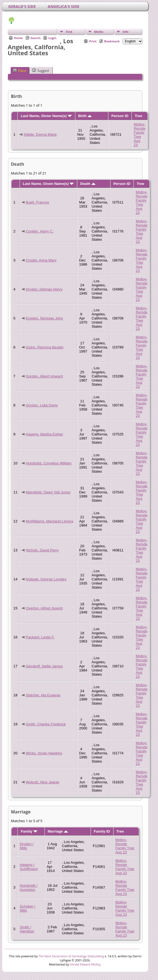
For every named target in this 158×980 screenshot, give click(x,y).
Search (36, 38)
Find (69, 32)
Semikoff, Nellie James (44, 666)
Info (126, 32)
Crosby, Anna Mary (41, 260)
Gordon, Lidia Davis (42, 405)
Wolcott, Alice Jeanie (43, 782)
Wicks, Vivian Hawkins (44, 753)
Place (20, 71)
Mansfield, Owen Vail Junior (48, 492)
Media (99, 32)
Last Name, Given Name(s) (46, 116)
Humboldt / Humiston (28, 888)
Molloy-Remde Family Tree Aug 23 (140, 135)
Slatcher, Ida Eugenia (43, 695)
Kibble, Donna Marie (40, 134)
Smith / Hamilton (27, 929)
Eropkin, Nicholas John (44, 318)
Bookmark (112, 41)
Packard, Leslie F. (40, 637)
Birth (85, 116)
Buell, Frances (38, 202)
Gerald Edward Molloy (85, 964)
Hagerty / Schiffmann (29, 867)
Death (88, 184)
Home (18, 38)
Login (52, 38)
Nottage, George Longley (46, 579)
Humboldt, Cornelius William (49, 463)
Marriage (58, 831)
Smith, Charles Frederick (46, 724)
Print (93, 41)
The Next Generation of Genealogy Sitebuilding (71, 956)
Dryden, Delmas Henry (44, 289)
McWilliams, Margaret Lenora (50, 521)
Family (29, 831)
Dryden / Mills (26, 846)
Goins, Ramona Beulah (45, 347)
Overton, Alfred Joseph (44, 608)
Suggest (41, 71)
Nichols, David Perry (42, 550)
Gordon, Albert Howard (44, 376)
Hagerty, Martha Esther (45, 434)
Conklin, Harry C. (40, 231)
